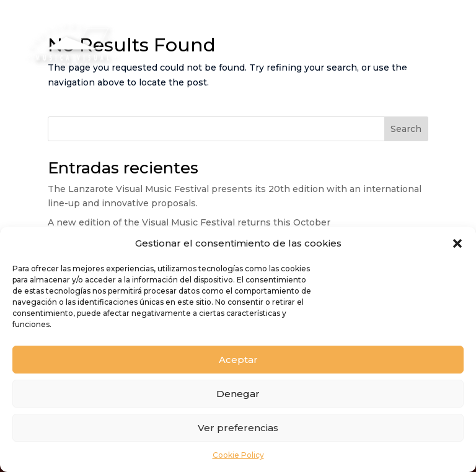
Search (406, 129)
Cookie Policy (238, 455)
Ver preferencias (238, 428)
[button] (457, 243)
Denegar (238, 394)
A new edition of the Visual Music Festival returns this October (189, 222)
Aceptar (238, 360)
